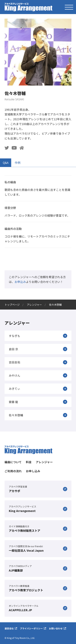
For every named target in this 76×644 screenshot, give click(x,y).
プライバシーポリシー (31, 628)
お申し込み (33, 471)
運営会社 (9, 628)
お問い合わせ (56, 628)
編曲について (13, 462)
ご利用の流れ (13, 471)
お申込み (20, 282)
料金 (29, 462)
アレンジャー (44, 462)
